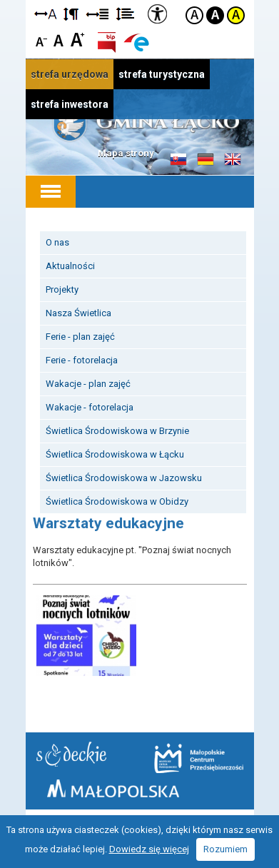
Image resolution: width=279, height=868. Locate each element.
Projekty (62, 289)
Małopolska (113, 788)
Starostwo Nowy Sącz (71, 754)
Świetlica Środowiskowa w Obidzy (117, 501)
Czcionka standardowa (60, 39)
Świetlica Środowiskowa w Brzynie (117, 431)
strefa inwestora (70, 104)
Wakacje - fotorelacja (90, 407)
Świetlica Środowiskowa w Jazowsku (124, 478)
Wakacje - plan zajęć (88, 384)
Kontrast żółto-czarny (236, 15)
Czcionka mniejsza (42, 39)
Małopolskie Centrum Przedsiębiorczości (199, 758)
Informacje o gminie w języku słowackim (178, 160)
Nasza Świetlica (78, 313)
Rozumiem (225, 849)
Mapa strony (126, 153)
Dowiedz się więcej (149, 849)
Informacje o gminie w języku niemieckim (206, 160)
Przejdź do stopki (139, 0)
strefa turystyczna (162, 74)
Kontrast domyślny (194, 15)
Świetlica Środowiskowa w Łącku (115, 454)
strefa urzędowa (70, 74)
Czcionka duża (77, 39)
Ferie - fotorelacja (82, 360)
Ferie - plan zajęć (80, 337)
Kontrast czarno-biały (215, 15)
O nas (57, 242)
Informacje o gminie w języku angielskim (233, 160)
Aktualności (70, 266)
